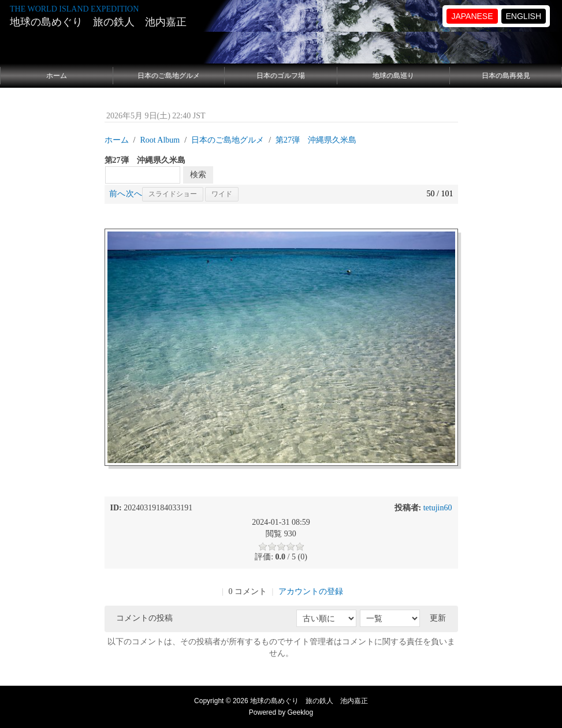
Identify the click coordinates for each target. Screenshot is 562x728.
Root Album (160, 140)
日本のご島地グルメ (169, 76)
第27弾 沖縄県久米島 (316, 140)
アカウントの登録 (311, 591)
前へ (117, 194)
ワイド (222, 194)
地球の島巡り (393, 76)
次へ (134, 194)
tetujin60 (438, 508)
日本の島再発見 (506, 76)
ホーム (57, 76)
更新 (438, 618)
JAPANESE (472, 16)
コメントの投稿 (144, 618)
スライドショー (173, 194)
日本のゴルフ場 (281, 76)
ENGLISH (524, 16)
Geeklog (301, 712)
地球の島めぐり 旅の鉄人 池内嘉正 (98, 22)
